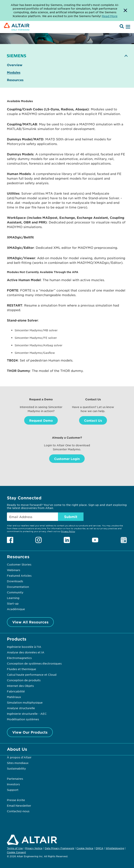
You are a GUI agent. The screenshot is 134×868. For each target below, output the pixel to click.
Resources (15, 80)
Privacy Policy (68, 531)
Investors (13, 784)
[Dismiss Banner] (125, 10)
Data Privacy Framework (59, 848)
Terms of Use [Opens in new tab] (15, 848)
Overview (15, 65)
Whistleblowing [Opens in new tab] (115, 848)
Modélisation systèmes (23, 719)
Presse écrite (16, 800)
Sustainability (16, 768)
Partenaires (15, 779)
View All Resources (30, 622)
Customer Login (67, 459)
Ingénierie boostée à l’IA (24, 647)
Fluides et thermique (22, 669)
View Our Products (30, 732)
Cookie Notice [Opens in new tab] (85, 848)
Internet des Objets (20, 686)
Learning (13, 598)
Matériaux (14, 697)
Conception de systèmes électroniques (34, 663)
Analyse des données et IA (26, 652)
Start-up (13, 603)
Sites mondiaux (18, 763)
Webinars (14, 570)
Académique (16, 609)
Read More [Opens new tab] (110, 16)
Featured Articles (19, 576)
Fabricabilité (16, 691)
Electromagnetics (19, 658)
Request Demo (41, 420)
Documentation (18, 587)
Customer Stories (19, 564)
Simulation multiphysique (25, 702)
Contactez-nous (18, 811)
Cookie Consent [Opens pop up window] (16, 852)
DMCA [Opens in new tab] (99, 848)
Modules (14, 72)
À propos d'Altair (19, 757)
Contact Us (93, 420)
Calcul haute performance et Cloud (32, 675)
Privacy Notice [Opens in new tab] (34, 848)
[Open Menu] (127, 27)
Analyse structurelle (21, 708)
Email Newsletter (19, 806)
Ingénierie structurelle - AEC (27, 714)
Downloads (15, 581)
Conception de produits (24, 680)
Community (15, 592)
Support (13, 790)
